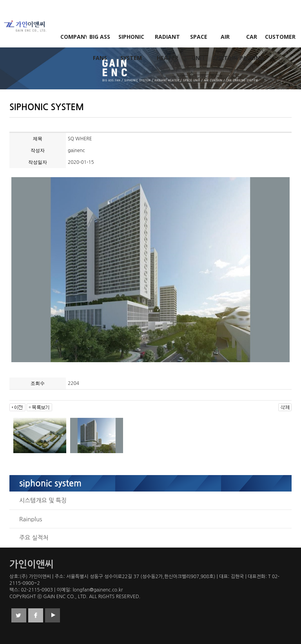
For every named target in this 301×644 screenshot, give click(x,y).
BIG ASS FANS (100, 40)
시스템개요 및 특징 (43, 500)
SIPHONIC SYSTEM (131, 40)
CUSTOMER (278, 37)
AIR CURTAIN (225, 40)
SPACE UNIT (199, 40)
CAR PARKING (252, 40)
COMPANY (74, 37)
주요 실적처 (34, 538)
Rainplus (31, 519)
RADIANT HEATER (167, 40)
